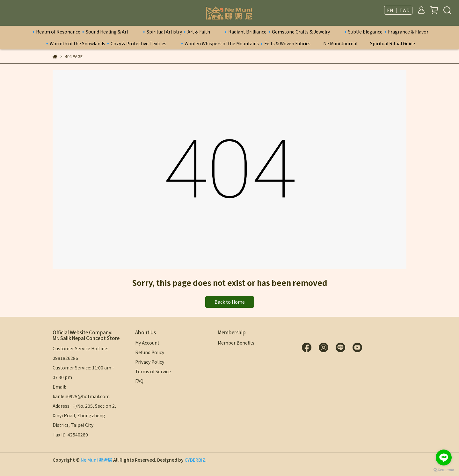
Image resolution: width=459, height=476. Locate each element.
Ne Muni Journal (340, 43)
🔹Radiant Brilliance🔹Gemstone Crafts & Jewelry (276, 32)
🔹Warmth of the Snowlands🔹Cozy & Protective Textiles (105, 43)
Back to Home (230, 302)
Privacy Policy (150, 362)
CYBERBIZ (195, 460)
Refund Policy (150, 352)
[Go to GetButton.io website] (444, 470)
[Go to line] (444, 457)
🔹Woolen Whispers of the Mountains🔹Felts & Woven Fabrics (245, 43)
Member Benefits (236, 343)
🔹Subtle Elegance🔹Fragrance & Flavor (386, 32)
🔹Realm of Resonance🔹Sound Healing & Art (80, 32)
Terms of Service (153, 371)
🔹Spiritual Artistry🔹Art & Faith (176, 32)
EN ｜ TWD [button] (398, 10)
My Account (147, 343)
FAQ (139, 381)
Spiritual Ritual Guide (393, 43)
